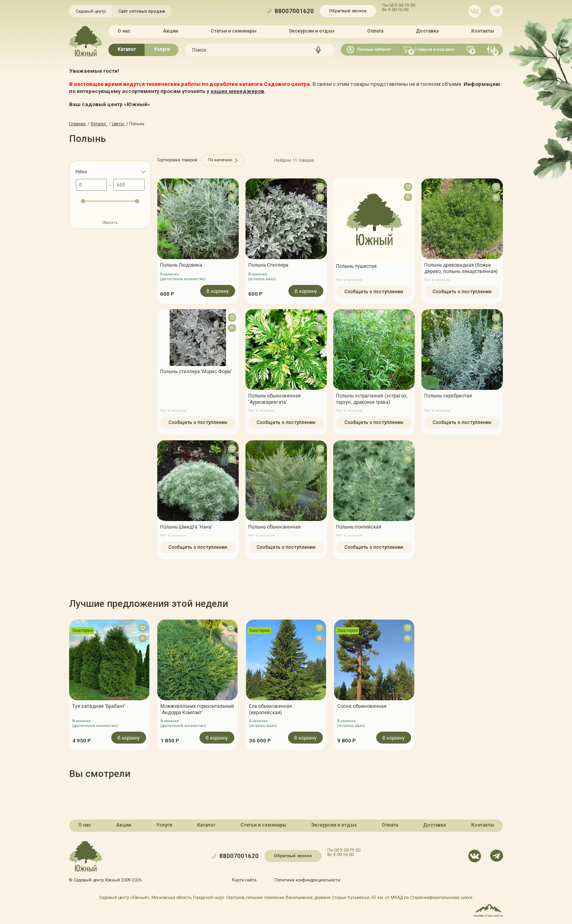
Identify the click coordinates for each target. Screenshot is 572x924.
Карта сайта (244, 880)
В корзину (218, 291)
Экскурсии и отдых (312, 31)
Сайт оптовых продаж (142, 11)
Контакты (483, 31)
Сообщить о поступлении (374, 291)
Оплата (375, 31)
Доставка (427, 31)
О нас (124, 31)
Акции (170, 31)
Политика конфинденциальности (307, 880)
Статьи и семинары (234, 31)
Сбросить (110, 223)
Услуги (162, 49)
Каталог (127, 49)
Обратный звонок (348, 11)
